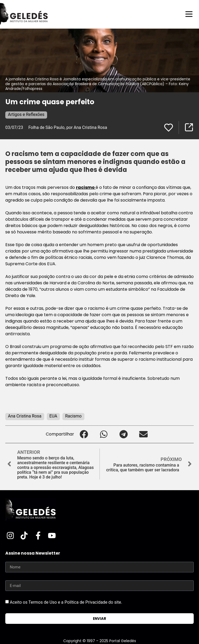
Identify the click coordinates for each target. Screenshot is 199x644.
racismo (86, 187)
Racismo (73, 416)
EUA (53, 416)
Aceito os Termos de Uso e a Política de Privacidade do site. (66, 602)
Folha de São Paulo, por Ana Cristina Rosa (68, 127)
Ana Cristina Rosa (25, 416)
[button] (84, 434)
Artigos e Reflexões (26, 114)
